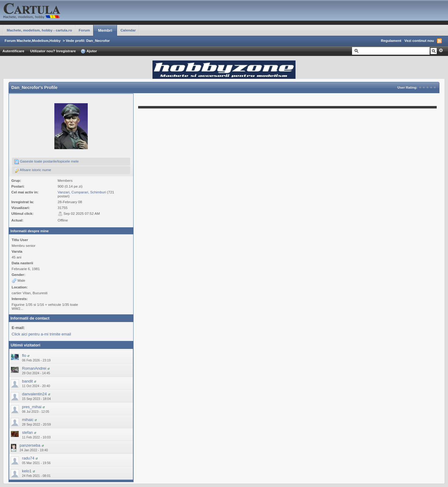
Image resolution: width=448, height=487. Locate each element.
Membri (105, 30)
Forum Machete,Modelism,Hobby (33, 40)
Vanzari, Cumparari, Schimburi (82, 192)
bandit (27, 381)
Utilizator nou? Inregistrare (53, 51)
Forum (84, 30)
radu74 (28, 458)
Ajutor (89, 51)
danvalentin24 (34, 394)
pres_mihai (32, 407)
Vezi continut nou (419, 40)
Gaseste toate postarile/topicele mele (46, 162)
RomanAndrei (34, 368)
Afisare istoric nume (33, 170)
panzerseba (30, 445)
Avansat (441, 50)
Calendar (128, 30)
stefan (27, 432)
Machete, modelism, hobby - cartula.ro (39, 30)
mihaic (28, 420)
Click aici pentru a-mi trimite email (41, 334)
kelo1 (27, 471)
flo (24, 355)
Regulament (391, 40)
